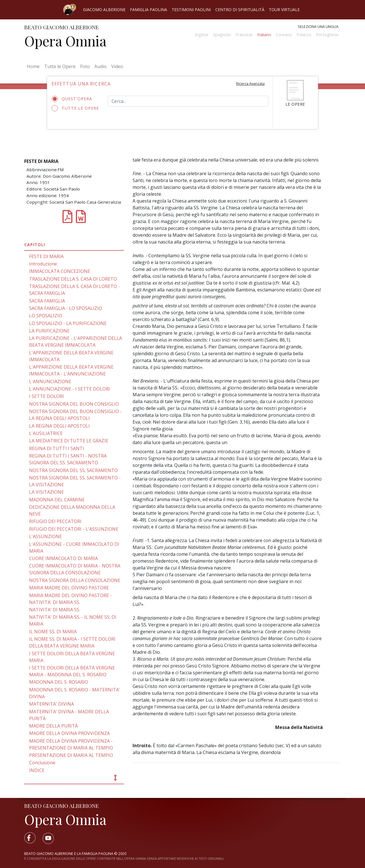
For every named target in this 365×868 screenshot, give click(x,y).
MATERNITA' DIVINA (51, 704)
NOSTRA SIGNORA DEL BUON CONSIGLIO (74, 404)
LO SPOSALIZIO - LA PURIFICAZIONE (68, 323)
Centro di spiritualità (240, 10)
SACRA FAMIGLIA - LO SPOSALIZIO (66, 308)
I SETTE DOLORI (46, 396)
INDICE (37, 770)
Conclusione (42, 763)
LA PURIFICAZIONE (49, 331)
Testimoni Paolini (191, 10)
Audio (101, 66)
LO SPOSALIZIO (46, 316)
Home (34, 66)
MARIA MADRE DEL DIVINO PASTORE (69, 588)
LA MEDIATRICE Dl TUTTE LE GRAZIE (69, 441)
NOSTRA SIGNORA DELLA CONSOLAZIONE (75, 580)
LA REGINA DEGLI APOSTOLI (59, 426)
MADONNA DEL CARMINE (57, 500)
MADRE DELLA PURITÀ (53, 726)
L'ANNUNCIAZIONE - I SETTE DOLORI (70, 389)
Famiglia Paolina (149, 10)
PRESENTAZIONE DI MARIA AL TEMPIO (71, 755)
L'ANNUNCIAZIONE (50, 381)
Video (117, 66)
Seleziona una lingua (318, 26)
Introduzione (43, 264)
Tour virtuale (284, 10)
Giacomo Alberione (104, 10)
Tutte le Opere (60, 66)
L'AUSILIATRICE (46, 433)
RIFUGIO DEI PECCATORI (55, 521)
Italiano (264, 35)
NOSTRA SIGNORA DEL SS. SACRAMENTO (73, 470)
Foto (85, 66)
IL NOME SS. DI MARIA (53, 632)
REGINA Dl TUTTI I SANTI (57, 448)
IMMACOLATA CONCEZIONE (60, 271)
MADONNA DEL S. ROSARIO (59, 682)
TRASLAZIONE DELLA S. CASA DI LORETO (73, 279)
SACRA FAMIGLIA (47, 301)
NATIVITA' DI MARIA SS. (55, 610)
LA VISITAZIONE (46, 492)
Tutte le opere (75, 108)
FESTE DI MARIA (46, 256)
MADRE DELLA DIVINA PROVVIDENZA (69, 733)
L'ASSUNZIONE (45, 536)
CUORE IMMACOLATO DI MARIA (63, 558)
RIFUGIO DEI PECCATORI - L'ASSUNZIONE (74, 529)
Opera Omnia (65, 41)
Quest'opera (74, 99)
